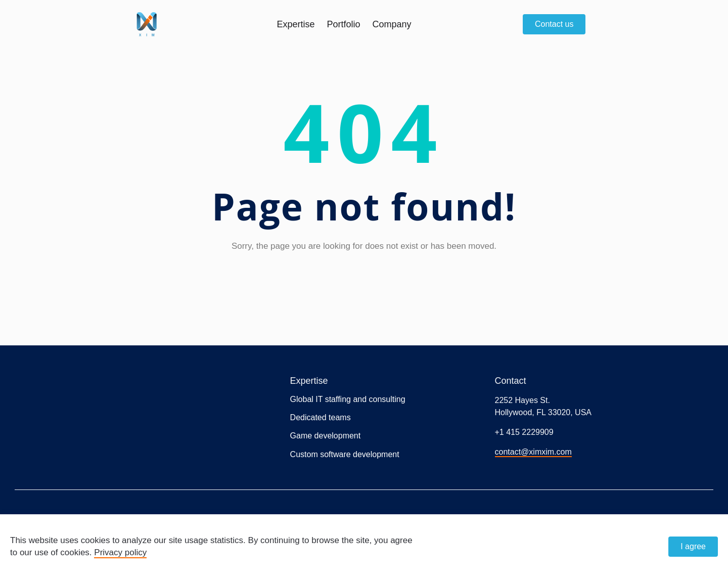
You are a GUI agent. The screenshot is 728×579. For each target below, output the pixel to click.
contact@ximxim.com (533, 452)
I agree (693, 546)
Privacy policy (120, 552)
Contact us (554, 24)
